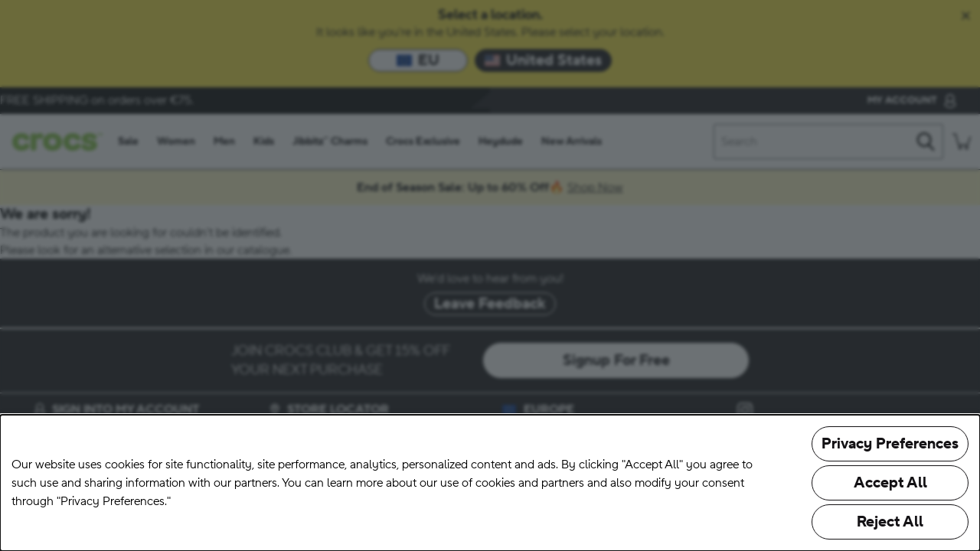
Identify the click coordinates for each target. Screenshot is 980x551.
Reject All (890, 522)
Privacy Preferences (890, 444)
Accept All (890, 483)
